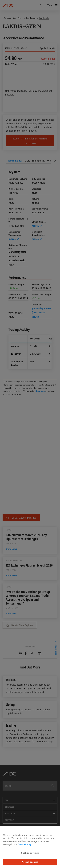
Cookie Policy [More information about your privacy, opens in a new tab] (25, 844)
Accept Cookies (30, 862)
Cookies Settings (30, 853)
